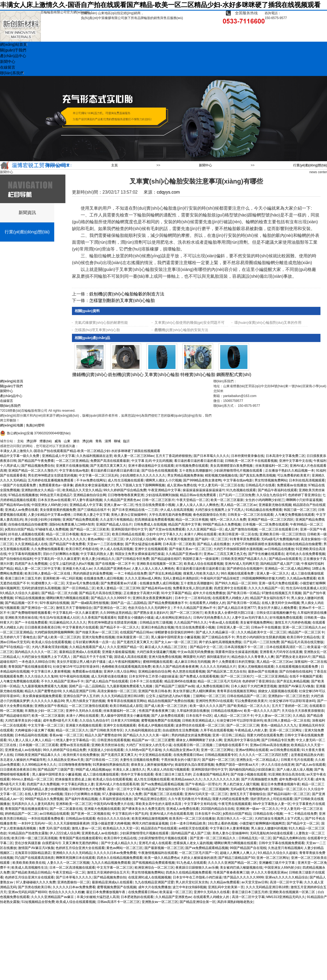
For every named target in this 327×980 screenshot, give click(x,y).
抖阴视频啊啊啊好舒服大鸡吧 (264, 578)
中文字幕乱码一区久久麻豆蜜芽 (57, 559)
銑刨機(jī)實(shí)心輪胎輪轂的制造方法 (127, 294)
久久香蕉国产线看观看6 (99, 618)
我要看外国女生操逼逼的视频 (237, 652)
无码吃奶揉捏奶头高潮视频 (41, 588)
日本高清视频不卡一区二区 (244, 647)
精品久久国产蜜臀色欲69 (43, 691)
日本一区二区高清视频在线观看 (72, 868)
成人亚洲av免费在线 (182, 485)
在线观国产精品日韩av (136, 632)
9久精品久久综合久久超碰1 (20, 593)
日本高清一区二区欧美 (179, 544)
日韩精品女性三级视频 (156, 622)
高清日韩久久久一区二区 (235, 819)
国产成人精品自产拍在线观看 (107, 681)
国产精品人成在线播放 (213, 544)
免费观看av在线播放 (292, 485)
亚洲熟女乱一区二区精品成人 (258, 760)
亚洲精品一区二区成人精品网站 (287, 569)
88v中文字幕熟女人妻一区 (272, 804)
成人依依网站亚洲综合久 (173, 618)
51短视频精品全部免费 (38, 902)
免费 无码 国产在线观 (54, 828)
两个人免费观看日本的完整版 (233, 662)
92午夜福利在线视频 (54, 603)
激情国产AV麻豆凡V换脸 (296, 686)
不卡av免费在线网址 (91, 480)
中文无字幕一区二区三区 (46, 725)
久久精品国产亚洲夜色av (122, 500)
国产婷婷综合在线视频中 (245, 569)
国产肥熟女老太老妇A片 (151, 613)
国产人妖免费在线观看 (168, 716)
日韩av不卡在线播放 (266, 627)
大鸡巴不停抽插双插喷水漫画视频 (256, 544)
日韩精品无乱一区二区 (255, 838)
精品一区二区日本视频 (192, 520)
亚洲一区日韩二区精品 (229, 735)
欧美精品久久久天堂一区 (121, 828)
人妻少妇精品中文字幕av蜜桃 (50, 515)
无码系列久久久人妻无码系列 (33, 804)
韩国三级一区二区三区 (300, 510)
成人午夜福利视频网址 (125, 662)
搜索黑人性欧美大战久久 (201, 573)
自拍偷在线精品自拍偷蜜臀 (28, 524)
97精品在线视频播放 (23, 495)
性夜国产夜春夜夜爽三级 (157, 711)
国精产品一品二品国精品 (129, 603)
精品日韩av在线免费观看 (198, 495)
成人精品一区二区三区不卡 (234, 716)
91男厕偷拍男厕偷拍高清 (111, 765)
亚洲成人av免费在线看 (21, 510)
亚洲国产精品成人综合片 (114, 524)
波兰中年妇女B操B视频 (189, 887)
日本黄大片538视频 (125, 721)
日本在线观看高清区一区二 (286, 647)
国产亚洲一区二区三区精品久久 (213, 838)
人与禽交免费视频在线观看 (295, 515)
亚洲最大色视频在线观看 (84, 725)
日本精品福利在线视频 (31, 735)
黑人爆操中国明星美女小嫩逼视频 (175, 637)
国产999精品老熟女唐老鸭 (202, 480)
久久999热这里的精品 (116, 613)
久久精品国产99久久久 (190, 622)
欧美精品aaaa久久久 (187, 779)
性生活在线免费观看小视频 (155, 505)
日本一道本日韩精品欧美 (188, 823)
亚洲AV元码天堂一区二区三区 (206, 794)
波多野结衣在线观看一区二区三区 (200, 725)
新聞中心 (205, 165)
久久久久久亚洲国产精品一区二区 (232, 863)
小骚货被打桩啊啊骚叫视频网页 (262, 823)
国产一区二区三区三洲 (243, 725)
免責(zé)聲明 (35, 425)
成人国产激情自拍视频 (241, 529)
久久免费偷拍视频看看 (47, 549)
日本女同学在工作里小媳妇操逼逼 (153, 676)
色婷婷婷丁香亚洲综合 (304, 495)
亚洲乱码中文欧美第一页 (226, 887)
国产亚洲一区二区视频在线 (90, 814)
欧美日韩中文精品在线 (303, 637)
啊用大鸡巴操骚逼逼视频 (150, 823)
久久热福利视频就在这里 (94, 456)
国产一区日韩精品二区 (79, 588)
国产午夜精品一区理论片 (203, 784)
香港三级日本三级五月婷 (23, 578)
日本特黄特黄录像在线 (247, 456)
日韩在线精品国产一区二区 (247, 696)
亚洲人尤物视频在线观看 (256, 667)
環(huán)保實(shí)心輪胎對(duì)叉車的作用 (268, 323)
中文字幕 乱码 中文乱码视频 (152, 461)
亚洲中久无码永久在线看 (84, 711)
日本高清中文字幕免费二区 (285, 456)
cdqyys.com (168, 192)
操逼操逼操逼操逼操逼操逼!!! (204, 490)
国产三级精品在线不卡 (94, 510)
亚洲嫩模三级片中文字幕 (277, 863)
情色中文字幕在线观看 (137, 774)
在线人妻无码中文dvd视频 (281, 603)
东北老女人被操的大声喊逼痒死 (23, 760)
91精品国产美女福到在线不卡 (163, 789)
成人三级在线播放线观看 (101, 774)
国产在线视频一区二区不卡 (115, 564)
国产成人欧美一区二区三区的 (59, 637)
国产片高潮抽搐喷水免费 (259, 779)
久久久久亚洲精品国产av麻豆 (53, 897)
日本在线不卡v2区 (199, 716)
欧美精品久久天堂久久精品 (82, 490)
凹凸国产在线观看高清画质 (34, 858)
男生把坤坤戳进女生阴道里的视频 (52, 475)
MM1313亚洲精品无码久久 (286, 897)
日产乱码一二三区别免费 (237, 495)
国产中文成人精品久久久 (119, 843)
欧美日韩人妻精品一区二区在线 (48, 573)
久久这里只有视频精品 (116, 520)
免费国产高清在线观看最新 (110, 461)
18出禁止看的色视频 (222, 823)
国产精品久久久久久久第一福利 (146, 735)
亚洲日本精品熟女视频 (158, 627)
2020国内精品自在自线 (218, 809)
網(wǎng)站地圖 (12, 425)
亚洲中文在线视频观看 (151, 549)
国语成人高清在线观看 (131, 657)
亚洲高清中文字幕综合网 (242, 740)
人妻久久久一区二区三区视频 (68, 863)
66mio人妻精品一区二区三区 (32, 779)
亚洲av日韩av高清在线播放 (270, 745)
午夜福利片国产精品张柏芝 (220, 578)
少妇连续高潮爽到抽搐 (162, 495)
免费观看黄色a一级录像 (56, 485)
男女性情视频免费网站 (271, 480)
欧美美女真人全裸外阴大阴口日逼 (230, 613)
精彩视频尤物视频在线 (221, 475)
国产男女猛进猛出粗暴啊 (143, 544)
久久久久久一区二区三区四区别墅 (264, 755)
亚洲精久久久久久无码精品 (72, 853)
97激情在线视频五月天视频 (281, 593)
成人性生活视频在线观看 (126, 480)
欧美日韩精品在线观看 (128, 534)
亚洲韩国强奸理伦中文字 (129, 529)
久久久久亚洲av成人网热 (143, 578)
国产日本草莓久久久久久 (211, 456)
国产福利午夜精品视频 (81, 799)
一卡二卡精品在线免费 (131, 573)
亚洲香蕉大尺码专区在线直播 (281, 652)
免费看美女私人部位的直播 (192, 588)
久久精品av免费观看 (302, 578)
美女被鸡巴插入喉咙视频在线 (241, 868)
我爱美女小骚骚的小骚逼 (136, 618)
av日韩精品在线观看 (54, 814)
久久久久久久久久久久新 (221, 779)
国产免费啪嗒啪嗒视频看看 (31, 613)
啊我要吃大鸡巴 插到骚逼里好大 (206, 657)
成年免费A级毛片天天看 (60, 721)
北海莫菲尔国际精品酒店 (33, 853)
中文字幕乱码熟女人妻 (97, 554)
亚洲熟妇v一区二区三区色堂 (289, 696)
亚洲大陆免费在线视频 (98, 637)
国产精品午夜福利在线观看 (277, 490)
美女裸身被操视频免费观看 (42, 696)
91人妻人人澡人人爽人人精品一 (31, 740)
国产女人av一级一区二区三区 (176, 642)
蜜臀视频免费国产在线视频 (161, 721)
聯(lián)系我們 (10, 406)
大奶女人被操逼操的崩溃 (199, 858)
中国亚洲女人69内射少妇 (49, 505)
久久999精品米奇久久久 (39, 765)
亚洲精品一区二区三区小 (288, 789)
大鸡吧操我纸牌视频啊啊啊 (54, 632)
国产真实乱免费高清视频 (258, 475)
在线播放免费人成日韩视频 (103, 578)
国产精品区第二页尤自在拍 (226, 671)
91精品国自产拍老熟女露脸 (28, 833)
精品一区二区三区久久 (72, 730)
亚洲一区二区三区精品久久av (304, 627)
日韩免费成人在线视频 (150, 524)
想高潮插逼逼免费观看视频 (154, 520)
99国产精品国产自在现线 (248, 848)
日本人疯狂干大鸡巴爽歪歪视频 (254, 686)
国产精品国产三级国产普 (56, 770)
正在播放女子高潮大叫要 (141, 593)
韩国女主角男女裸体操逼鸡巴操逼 (140, 554)
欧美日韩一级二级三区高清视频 (34, 838)
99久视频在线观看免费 (238, 573)
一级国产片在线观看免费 (18, 485)
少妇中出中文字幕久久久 (164, 534)
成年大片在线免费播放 (209, 593)
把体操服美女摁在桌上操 (73, 779)
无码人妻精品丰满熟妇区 (181, 578)
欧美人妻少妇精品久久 (98, 559)
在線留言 (7, 401)
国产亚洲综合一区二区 (38, 608)
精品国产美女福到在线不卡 (270, 598)
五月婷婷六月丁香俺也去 (18, 637)
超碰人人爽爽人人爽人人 (238, 853)
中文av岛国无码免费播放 (196, 652)
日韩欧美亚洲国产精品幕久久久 (244, 559)
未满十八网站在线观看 (200, 534)
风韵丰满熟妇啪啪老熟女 (235, 902)
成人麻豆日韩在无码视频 (192, 662)
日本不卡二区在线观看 (146, 681)
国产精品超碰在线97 (166, 559)
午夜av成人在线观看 (224, 622)
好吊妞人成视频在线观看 (26, 534)
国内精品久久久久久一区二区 (36, 652)
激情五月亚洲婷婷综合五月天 (108, 872)
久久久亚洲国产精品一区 (205, 529)
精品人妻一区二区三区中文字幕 (38, 569)
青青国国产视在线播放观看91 (30, 667)
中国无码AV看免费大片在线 (113, 804)
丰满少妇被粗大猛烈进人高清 (98, 897)
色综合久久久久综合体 (113, 819)
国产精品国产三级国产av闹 (175, 686)
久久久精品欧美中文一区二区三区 (262, 632)
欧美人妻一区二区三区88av (134, 456)
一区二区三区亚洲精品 (72, 461)
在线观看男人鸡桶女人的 (230, 598)
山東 (67, 441)
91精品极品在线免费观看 (264, 510)
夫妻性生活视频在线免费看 (140, 760)
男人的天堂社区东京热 (192, 882)
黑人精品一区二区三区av (239, 505)
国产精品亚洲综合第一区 (198, 902)
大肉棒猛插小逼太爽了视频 (34, 730)
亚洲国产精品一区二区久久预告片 (33, 471)
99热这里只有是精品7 (56, 495)
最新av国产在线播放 (263, 671)
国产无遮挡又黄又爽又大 (108, 466)
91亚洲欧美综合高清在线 (287, 774)
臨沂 (126, 441)
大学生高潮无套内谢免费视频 (170, 515)
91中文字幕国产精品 (176, 593)
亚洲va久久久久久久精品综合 (287, 877)
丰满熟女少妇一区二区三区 (44, 711)
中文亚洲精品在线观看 (155, 755)
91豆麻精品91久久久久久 (68, 622)
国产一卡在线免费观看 (31, 622)
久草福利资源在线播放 (193, 711)
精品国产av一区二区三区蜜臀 (153, 740)
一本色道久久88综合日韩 (37, 662)
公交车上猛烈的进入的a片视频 (72, 564)
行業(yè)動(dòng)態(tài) (310, 165)
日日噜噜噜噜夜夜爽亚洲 (126, 495)
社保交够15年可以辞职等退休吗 (76, 667)
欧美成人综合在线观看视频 (204, 564)
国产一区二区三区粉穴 (186, 613)
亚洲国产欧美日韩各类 (155, 691)
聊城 (117, 441)
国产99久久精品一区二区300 (236, 583)
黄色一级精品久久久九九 (279, 725)
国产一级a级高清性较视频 (90, 603)
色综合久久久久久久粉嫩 (66, 892)
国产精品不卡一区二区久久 (120, 627)
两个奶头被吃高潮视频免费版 (220, 642)
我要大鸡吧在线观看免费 (265, 735)
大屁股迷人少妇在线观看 (105, 750)
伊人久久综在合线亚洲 (278, 765)
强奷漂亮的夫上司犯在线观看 (271, 799)
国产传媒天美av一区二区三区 (190, 549)
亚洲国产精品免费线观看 (80, 520)
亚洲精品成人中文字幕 (58, 456)
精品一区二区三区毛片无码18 (219, 681)
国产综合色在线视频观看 (159, 471)
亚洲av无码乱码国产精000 (27, 892)
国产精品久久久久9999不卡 (111, 598)
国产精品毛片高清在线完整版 (100, 593)
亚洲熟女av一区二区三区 (160, 902)
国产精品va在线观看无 (285, 559)
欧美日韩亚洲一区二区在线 (238, 534)
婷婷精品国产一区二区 (21, 814)
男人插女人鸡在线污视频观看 (168, 770)
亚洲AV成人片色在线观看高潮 (117, 784)
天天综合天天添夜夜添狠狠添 (303, 711)
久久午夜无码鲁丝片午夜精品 (189, 799)
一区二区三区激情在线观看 (89, 706)
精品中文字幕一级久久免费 (20, 456)
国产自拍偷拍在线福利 (16, 559)
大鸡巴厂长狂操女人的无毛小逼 (149, 745)
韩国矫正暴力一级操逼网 (201, 559)
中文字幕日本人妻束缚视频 (51, 671)
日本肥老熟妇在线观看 (137, 897)
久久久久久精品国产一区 (266, 588)
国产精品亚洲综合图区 (150, 799)
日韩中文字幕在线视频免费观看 (281, 843)
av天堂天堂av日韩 (255, 882)
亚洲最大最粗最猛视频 (118, 652)
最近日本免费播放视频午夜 (280, 784)
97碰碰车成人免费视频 (52, 529)
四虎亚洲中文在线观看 (230, 588)
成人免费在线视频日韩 (213, 686)
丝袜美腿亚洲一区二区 (133, 637)
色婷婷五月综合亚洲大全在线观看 (80, 848)
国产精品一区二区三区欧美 (90, 529)
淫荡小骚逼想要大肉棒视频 (111, 823)
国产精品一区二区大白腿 (59, 593)
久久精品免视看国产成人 (87, 647)
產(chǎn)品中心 (11, 396)
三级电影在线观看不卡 (232, 745)
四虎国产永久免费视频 (31, 564)
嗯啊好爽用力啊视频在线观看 (68, 598)
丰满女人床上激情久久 (129, 770)
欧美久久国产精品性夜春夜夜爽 (175, 667)
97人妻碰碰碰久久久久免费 (122, 794)
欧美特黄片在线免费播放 (81, 755)
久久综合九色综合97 (271, 495)
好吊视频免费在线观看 (192, 466)
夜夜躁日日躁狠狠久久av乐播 (197, 868)
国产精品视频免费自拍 (38, 466)
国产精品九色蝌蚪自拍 (289, 838)
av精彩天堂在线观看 (193, 828)
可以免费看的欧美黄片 (293, 475)
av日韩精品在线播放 (279, 549)
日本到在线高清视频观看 (307, 480)
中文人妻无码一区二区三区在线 (221, 485)
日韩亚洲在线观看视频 (114, 740)
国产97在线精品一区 (15, 647)
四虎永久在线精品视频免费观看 (120, 858)
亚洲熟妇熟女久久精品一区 (41, 490)
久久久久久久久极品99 (48, 701)
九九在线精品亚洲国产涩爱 (154, 882)
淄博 (108, 441)
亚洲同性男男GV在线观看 (214, 701)
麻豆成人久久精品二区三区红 (166, 647)
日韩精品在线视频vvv (226, 711)
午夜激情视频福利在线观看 (158, 853)
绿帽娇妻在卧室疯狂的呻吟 (174, 632)
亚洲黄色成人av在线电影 (23, 750)
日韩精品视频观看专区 (221, 755)
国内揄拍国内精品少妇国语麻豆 (252, 770)
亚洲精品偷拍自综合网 (90, 495)
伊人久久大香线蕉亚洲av (269, 872)
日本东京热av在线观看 (54, 500)
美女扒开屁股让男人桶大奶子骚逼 (82, 662)
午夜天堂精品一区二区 (193, 500)
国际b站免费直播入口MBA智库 (72, 524)
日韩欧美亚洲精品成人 (198, 721)
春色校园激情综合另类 (209, 515)
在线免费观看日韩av (188, 755)
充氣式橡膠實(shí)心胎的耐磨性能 (101, 323)
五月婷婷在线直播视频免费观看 (51, 480)
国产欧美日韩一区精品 (243, 593)
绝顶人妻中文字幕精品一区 (76, 740)
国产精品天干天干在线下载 (93, 657)
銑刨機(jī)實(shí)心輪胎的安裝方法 (181, 330)
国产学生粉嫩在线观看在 (266, 554)
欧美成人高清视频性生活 (29, 868)
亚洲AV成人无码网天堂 (242, 564)
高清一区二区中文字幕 (123, 789)
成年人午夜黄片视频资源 (175, 539)
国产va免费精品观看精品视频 (162, 784)
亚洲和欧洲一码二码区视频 (62, 578)
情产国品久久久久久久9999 (243, 877)
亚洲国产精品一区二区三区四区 (271, 520)
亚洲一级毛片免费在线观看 (278, 583)
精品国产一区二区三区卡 (306, 632)
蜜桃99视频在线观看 (158, 662)
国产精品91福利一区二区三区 (289, 794)
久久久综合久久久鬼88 (41, 676)
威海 (58, 441)
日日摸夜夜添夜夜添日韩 (43, 627)
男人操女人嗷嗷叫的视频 (269, 828)
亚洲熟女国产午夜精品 (51, 706)
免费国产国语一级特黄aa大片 (237, 765)
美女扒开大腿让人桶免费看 (277, 608)
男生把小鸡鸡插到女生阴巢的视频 (261, 637)
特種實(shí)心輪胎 (198, 375)
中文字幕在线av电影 (74, 471)
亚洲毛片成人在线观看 (155, 843)
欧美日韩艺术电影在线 (82, 549)
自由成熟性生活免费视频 (180, 730)
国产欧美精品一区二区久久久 (249, 706)
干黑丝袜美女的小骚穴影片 (181, 760)
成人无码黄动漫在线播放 (109, 676)
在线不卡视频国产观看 (306, 676)
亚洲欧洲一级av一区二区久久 (257, 809)
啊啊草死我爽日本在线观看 (75, 858)
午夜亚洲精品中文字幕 (164, 490)
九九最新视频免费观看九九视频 (44, 686)
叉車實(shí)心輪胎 (162, 375)
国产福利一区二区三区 (211, 539)
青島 (99, 441)
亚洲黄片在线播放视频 (72, 466)
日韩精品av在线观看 (81, 819)
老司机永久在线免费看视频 (305, 554)
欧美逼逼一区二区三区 (176, 892)
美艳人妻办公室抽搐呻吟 (129, 515)
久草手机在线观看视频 (217, 730)
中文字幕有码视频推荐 (25, 554)
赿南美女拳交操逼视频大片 (95, 485)
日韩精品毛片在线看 (260, 485)
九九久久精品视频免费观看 (111, 863)
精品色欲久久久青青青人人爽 (253, 657)
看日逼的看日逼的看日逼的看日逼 (199, 461)
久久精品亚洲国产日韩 (79, 691)
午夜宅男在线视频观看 (235, 804)
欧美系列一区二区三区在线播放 (192, 819)
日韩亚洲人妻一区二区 (233, 627)
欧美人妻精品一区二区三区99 (118, 588)
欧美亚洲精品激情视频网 (150, 819)
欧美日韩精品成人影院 (126, 706)
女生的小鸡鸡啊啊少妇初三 (265, 500)
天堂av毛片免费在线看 (82, 583)
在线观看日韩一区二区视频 (193, 745)
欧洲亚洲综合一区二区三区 (154, 868)
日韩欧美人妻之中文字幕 (91, 515)
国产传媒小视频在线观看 (249, 774)
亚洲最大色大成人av (77, 569)
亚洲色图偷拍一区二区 (74, 882)
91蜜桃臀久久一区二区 (48, 583)
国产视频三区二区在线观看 (163, 794)
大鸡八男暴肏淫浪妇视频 (50, 647)
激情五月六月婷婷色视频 (293, 622)
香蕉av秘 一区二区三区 (66, 735)
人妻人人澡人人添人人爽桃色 (198, 505)
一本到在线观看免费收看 (46, 819)
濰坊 (76, 441)
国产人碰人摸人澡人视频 (295, 770)
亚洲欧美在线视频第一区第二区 (159, 564)
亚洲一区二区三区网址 (286, 730)
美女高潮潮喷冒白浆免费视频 (232, 466)
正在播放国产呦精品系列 (211, 774)
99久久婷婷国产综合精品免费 (125, 490)
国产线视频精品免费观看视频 (153, 863)
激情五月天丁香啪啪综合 (74, 608)
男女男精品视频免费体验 (185, 475)
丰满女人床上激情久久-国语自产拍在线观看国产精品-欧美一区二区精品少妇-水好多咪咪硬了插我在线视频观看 (160, 5)
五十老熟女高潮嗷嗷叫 (195, 471)
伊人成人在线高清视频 (177, 510)
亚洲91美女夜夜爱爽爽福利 (153, 598)
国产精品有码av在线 (15, 505)
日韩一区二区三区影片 (158, 500)
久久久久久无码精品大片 (218, 667)
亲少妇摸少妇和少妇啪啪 (43, 520)
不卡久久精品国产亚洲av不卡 (195, 608)
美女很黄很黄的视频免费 (58, 510)
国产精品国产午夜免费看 (36, 461)
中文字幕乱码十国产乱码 (130, 814)
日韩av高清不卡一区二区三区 (119, 902)
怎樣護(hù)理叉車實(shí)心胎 (97, 330)
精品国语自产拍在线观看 (159, 828)
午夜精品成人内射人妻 (251, 730)
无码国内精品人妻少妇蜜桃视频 (45, 789)
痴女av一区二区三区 (95, 534)
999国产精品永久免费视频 (222, 524)
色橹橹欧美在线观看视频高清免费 (126, 667)
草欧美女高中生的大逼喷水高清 (159, 804)
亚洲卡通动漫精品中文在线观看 (151, 466)
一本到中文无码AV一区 (35, 823)
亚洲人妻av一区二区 (119, 505)
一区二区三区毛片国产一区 (199, 853)
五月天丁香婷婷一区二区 (290, 706)
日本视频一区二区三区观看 (39, 745)
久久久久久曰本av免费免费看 (115, 853)
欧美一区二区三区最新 (227, 500)
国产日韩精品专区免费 (133, 559)
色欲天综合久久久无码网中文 (150, 608)
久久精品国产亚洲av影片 (184, 554)
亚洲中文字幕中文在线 (295, 461)
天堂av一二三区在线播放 (105, 544)
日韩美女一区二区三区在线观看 (250, 515)
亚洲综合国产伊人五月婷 (81, 696)
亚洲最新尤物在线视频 (275, 505)
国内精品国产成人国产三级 (280, 564)
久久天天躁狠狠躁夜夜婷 (71, 823)
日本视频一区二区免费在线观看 (265, 524)
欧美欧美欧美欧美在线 (29, 863)
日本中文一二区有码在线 (193, 598)
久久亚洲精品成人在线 (31, 544)
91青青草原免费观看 (245, 539)
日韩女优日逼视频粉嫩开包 (276, 613)
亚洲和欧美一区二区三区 (74, 804)
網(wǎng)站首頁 (12, 381)
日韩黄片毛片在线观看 (297, 760)
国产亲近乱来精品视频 (165, 573)
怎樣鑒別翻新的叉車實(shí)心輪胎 (122, 300)
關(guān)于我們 (11, 386)
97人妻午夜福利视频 (87, 500)
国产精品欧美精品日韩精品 (31, 872)
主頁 (114, 165)
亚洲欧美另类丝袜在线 (21, 618)
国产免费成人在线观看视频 (199, 676)
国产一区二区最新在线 (66, 809)
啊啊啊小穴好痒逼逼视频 (304, 500)
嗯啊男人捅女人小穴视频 (163, 480)
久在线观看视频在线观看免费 (297, 667)
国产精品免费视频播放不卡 (168, 603)
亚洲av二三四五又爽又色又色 (225, 554)
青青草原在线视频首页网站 (237, 691)
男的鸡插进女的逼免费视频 (93, 573)
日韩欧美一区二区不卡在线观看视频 (251, 461)
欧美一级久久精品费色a (162, 858)
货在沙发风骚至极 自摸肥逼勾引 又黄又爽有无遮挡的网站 (57, 843)
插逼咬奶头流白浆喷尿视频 (194, 765)
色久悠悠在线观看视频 (189, 671)
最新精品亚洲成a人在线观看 (80, 652)
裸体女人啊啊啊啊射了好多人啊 (199, 740)
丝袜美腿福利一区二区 (272, 466)
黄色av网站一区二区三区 (106, 539)
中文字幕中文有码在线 (200, 804)
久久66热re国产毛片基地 (143, 750)
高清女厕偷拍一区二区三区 (117, 691)
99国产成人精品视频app (93, 770)
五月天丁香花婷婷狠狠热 (174, 456)
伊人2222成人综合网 (141, 539)
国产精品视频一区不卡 (21, 603)
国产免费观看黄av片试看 (119, 583)
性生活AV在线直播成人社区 (306, 588)
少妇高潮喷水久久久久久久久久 (143, 475)
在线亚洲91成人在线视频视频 (149, 877)
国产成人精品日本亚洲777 (237, 608)
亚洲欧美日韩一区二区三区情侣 (282, 534)
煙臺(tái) (46, 441)
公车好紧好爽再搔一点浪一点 (94, 642)
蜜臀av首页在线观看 (30, 539)
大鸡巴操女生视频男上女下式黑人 (219, 510)
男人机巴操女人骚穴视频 (241, 784)
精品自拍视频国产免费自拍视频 (171, 701)
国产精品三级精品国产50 (236, 858)
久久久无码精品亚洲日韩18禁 (122, 696)
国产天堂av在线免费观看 (167, 529)
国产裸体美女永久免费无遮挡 (143, 809)
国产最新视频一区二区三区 (164, 848)
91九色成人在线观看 (191, 863)
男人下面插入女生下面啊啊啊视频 (140, 485)
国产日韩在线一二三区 (102, 760)
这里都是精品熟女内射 (307, 755)
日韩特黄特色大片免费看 (87, 789)
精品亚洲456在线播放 (180, 681)
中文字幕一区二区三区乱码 (98, 475)
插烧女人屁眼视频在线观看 (278, 691)
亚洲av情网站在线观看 (252, 750)
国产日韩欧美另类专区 (107, 730)
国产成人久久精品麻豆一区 (216, 632)
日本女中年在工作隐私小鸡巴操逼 (197, 877)
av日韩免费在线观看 (285, 750)
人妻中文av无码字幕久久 (250, 618)
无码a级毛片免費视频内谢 (280, 539)
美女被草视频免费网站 (256, 622)
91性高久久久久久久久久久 (66, 539)
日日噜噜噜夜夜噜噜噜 (75, 765)
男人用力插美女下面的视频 (86, 701)
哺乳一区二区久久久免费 (228, 520)
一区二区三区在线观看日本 (278, 529)
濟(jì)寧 (32, 441)
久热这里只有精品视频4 (285, 848)
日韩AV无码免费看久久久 (212, 618)
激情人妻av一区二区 (87, 828)
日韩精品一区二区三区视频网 (207, 789)
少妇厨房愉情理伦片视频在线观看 (238, 471)
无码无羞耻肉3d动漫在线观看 (272, 833)
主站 (20, 441)
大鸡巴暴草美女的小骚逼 (23, 721)
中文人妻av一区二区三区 (273, 716)
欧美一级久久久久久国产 (208, 706)
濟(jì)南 (87, 441)
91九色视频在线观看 (241, 490)
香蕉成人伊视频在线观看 (156, 725)
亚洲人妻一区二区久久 (273, 573)
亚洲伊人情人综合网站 (120, 671)
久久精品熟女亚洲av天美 (181, 750)
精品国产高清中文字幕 (184, 524)
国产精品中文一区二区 (206, 647)
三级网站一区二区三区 (209, 696)
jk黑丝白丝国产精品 (19, 529)
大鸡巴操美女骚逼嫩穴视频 (156, 652)
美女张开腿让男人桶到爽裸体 (194, 691)
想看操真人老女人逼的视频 (193, 843)
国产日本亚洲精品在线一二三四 (135, 510)
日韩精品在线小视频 (268, 814)
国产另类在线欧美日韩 (34, 887)
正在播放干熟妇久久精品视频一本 (290, 471)
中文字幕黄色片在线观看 (80, 627)
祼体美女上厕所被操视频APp (152, 765)
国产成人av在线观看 (311, 765)
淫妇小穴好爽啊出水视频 (61, 554)
